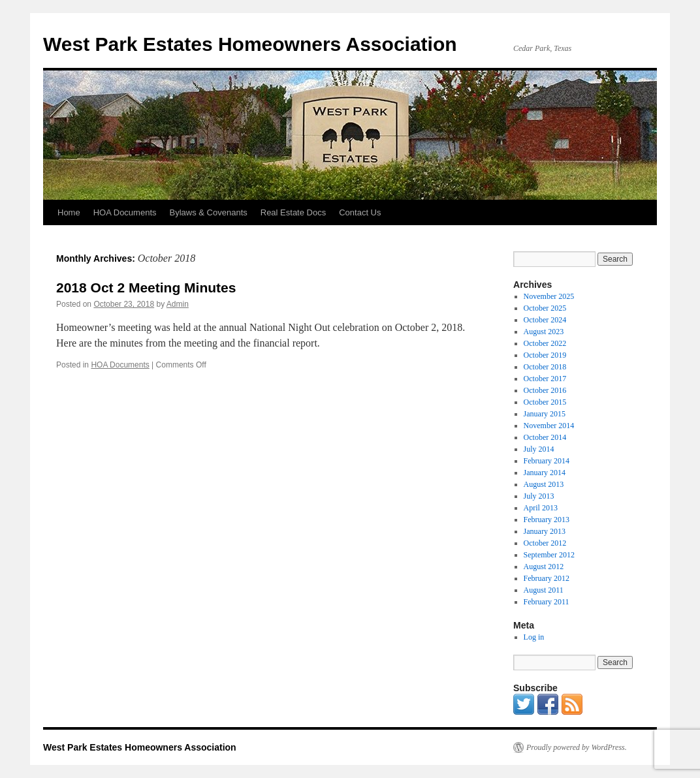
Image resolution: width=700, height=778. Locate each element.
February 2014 (547, 461)
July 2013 (539, 496)
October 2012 (545, 543)
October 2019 (545, 355)
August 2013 (544, 484)
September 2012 (549, 555)
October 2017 (545, 379)
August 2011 (544, 590)
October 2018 (545, 367)
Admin (178, 304)
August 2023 (544, 332)
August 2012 (544, 567)
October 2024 (545, 320)
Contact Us (360, 212)
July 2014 (539, 449)
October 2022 (545, 343)
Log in (534, 637)
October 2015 (545, 402)
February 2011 (547, 602)
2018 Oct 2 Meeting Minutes (146, 288)
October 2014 (545, 437)
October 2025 (545, 308)
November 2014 (549, 426)
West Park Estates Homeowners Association (250, 44)
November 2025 (549, 296)
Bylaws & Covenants (209, 212)
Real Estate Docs (293, 212)
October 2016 (545, 390)
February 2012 (547, 578)
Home (69, 212)
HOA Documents (125, 212)
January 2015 (545, 414)
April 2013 (541, 508)
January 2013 (545, 531)
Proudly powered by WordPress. (577, 747)
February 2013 (547, 520)
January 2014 (545, 473)
